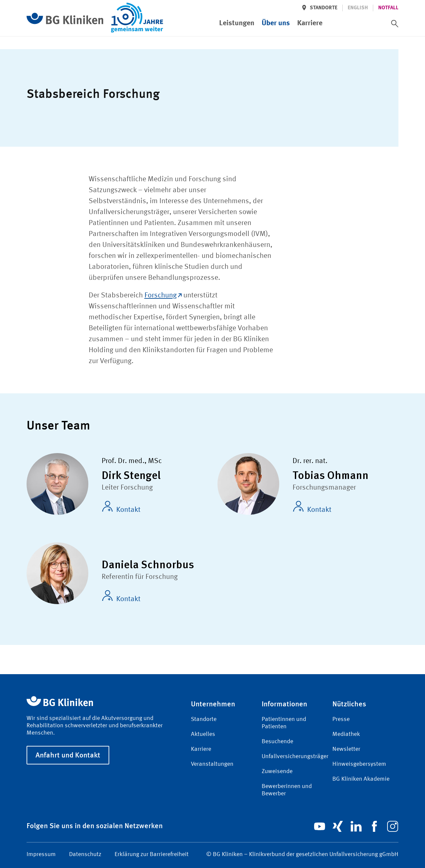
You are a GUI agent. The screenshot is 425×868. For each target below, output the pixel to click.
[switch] (395, 24)
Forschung (163, 295)
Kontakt (121, 507)
